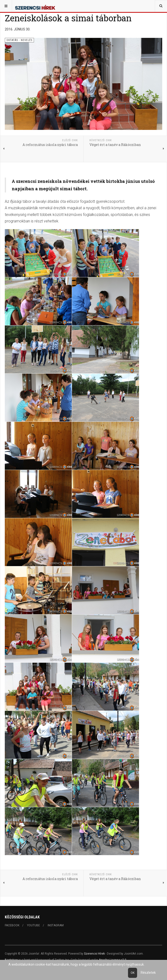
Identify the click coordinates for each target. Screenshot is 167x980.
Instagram (56, 925)
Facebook (12, 925)
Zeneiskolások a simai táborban (68, 18)
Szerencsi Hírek (94, 954)
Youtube (33, 925)
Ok (133, 973)
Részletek (148, 973)
